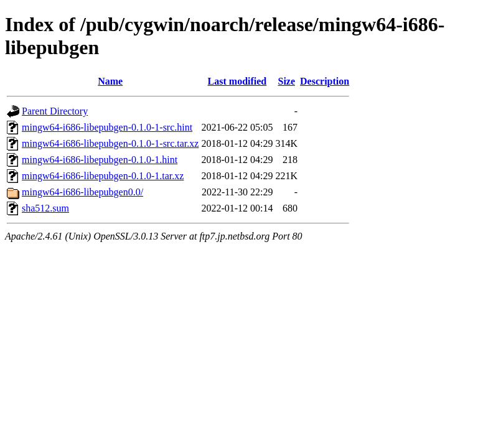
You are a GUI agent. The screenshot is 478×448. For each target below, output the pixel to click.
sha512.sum (45, 208)
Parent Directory (55, 111)
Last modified (237, 81)
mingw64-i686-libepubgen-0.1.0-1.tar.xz (103, 176)
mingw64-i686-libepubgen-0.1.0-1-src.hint (107, 127)
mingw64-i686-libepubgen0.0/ (82, 192)
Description (325, 81)
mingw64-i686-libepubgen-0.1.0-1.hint (100, 160)
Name (110, 81)
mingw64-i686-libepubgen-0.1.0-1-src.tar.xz (110, 143)
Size (286, 81)
